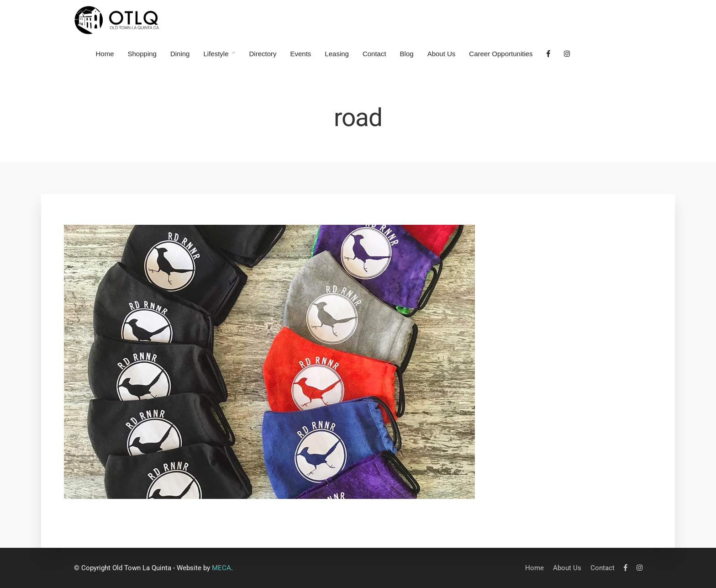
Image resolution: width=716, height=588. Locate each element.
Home (105, 54)
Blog (407, 54)
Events (301, 54)
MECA (221, 568)
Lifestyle (216, 54)
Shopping (142, 54)
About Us (442, 54)
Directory (263, 54)
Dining (180, 54)
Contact (374, 54)
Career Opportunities (501, 54)
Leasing (337, 54)
